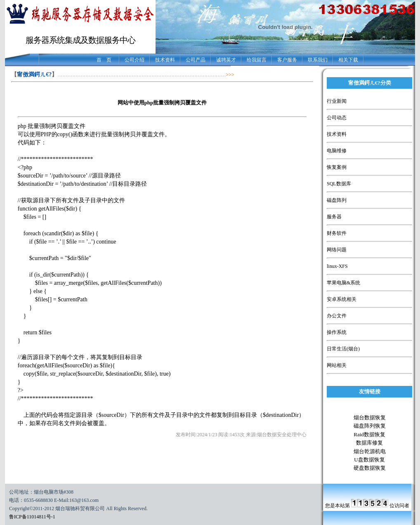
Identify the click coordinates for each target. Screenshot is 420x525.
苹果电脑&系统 (343, 283)
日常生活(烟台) (343, 349)
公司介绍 (134, 60)
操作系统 (337, 332)
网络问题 (337, 250)
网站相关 (337, 365)
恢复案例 (337, 167)
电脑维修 (337, 151)
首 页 (104, 60)
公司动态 (337, 118)
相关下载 (348, 60)
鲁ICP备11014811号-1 (32, 517)
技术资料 (165, 60)
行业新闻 (337, 101)
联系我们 (318, 60)
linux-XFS (337, 266)
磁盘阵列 (337, 200)
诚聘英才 (226, 60)
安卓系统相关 (342, 299)
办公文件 (337, 316)
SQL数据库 (339, 184)
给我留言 (257, 60)
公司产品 (196, 60)
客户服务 (287, 60)
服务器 (334, 217)
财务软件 (337, 233)
